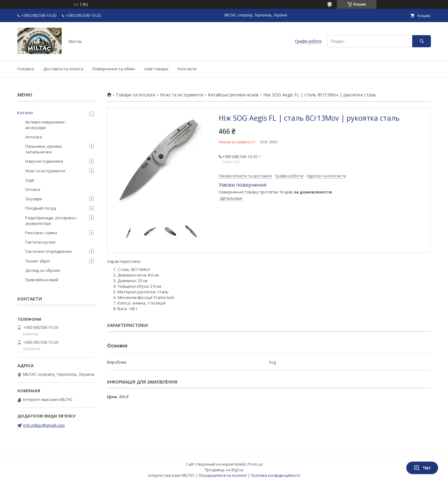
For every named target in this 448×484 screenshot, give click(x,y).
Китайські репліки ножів (233, 95)
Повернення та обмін (114, 69)
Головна (26, 69)
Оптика (33, 189)
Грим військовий (42, 280)
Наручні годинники (44, 161)
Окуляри (34, 199)
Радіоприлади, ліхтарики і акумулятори (51, 221)
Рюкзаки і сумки (41, 233)
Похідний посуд (41, 208)
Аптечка (34, 137)
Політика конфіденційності (275, 475)
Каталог (25, 113)
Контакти (187, 69)
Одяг (30, 180)
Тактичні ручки (40, 242)
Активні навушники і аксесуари (46, 125)
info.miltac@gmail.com (44, 425)
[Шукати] (422, 41)
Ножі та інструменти (182, 95)
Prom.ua (255, 464)
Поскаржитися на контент (223, 475)
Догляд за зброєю (43, 270)
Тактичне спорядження (48, 251)
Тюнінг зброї (37, 261)
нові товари (156, 69)
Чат (422, 468)
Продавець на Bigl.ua (224, 470)
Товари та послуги (135, 95)
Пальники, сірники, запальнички (44, 149)
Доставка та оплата (63, 69)
